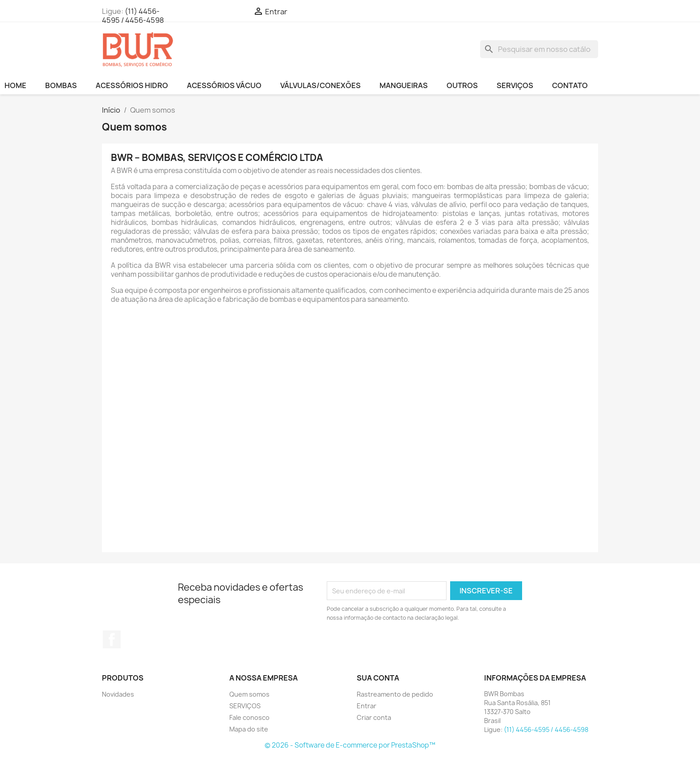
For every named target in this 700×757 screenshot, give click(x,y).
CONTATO (570, 85)
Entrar (367, 706)
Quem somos (249, 694)
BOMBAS (61, 85)
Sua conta (378, 678)
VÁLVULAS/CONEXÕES (320, 85)
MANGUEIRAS (404, 85)
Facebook (112, 639)
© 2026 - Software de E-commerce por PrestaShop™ (350, 745)
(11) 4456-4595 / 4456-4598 (133, 16)
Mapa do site (249, 729)
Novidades (118, 694)
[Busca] (539, 49)
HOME (15, 85)
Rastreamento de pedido (395, 694)
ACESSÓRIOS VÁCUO (224, 85)
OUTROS (462, 85)
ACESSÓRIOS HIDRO (132, 85)
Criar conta (374, 717)
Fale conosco (249, 717)
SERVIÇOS (515, 85)
